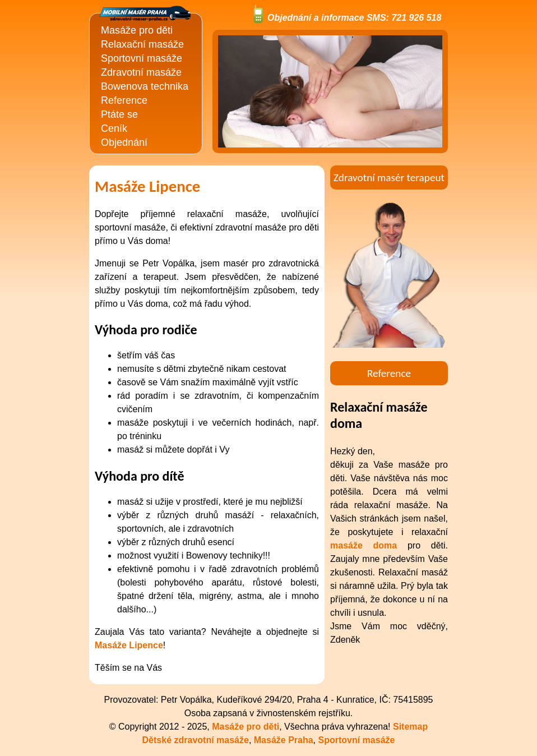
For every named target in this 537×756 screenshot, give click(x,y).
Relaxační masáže (142, 44)
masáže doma (364, 545)
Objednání (124, 142)
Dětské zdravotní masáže (196, 740)
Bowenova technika (145, 86)
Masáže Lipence (129, 645)
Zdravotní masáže (141, 72)
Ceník (114, 128)
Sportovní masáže (142, 58)
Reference (124, 100)
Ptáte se (119, 114)
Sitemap (410, 727)
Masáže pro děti (137, 30)
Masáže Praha (284, 740)
